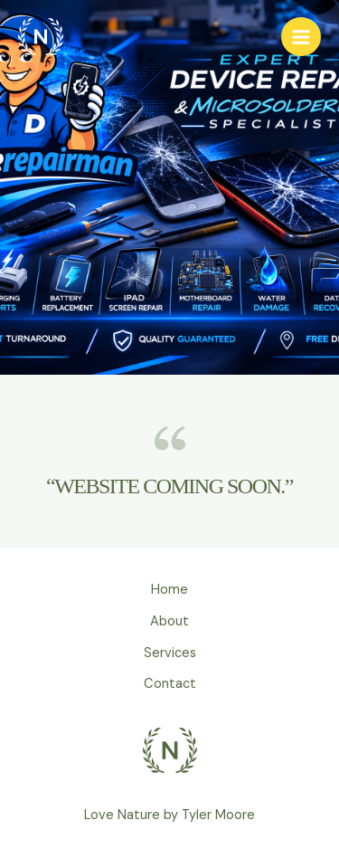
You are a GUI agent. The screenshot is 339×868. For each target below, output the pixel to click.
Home (169, 590)
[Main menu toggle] (301, 37)
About (169, 621)
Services (170, 653)
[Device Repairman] (41, 37)
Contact (170, 684)
